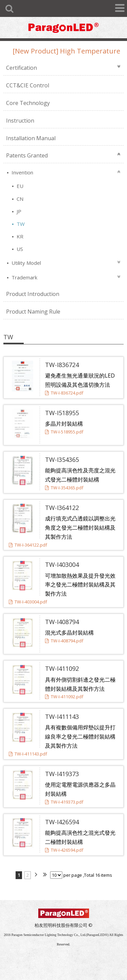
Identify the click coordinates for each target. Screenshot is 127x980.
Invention (22, 172)
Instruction (20, 121)
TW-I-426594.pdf (64, 850)
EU (19, 186)
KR (19, 236)
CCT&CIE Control (28, 85)
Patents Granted (27, 155)
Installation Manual (31, 138)
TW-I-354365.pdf (64, 488)
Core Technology (28, 103)
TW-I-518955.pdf (64, 432)
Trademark (24, 277)
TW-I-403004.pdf (28, 602)
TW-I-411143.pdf (28, 754)
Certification (22, 68)
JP (18, 211)
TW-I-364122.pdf (28, 545)
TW (20, 224)
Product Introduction (33, 294)
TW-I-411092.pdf (64, 697)
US (19, 249)
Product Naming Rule (33, 312)
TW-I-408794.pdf (64, 641)
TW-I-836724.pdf (64, 393)
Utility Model (26, 263)
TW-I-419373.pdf (64, 802)
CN (19, 199)
